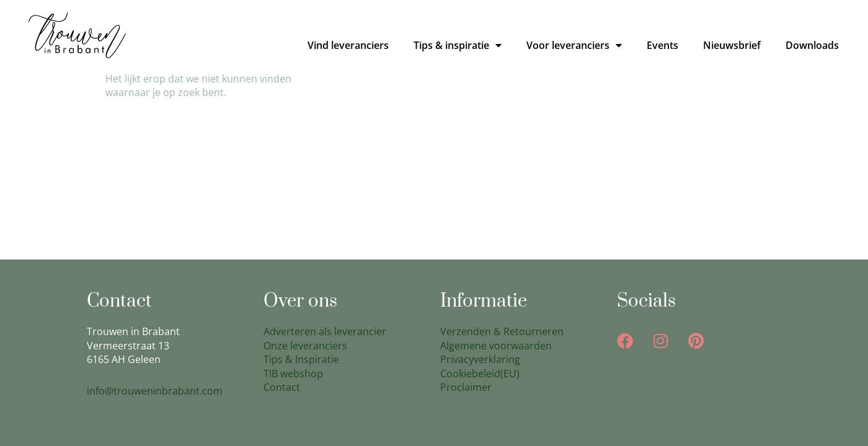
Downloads (812, 45)
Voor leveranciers (574, 45)
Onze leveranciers (305, 346)
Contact (282, 387)
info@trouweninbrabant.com (155, 391)
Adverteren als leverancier (325, 331)
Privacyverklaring (480, 359)
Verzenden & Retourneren (502, 331)
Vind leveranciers (348, 45)
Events (662, 45)
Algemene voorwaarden (496, 346)
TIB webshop (293, 374)
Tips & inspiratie (458, 45)
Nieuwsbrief (732, 45)
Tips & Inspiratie (301, 359)
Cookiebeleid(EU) (480, 374)
